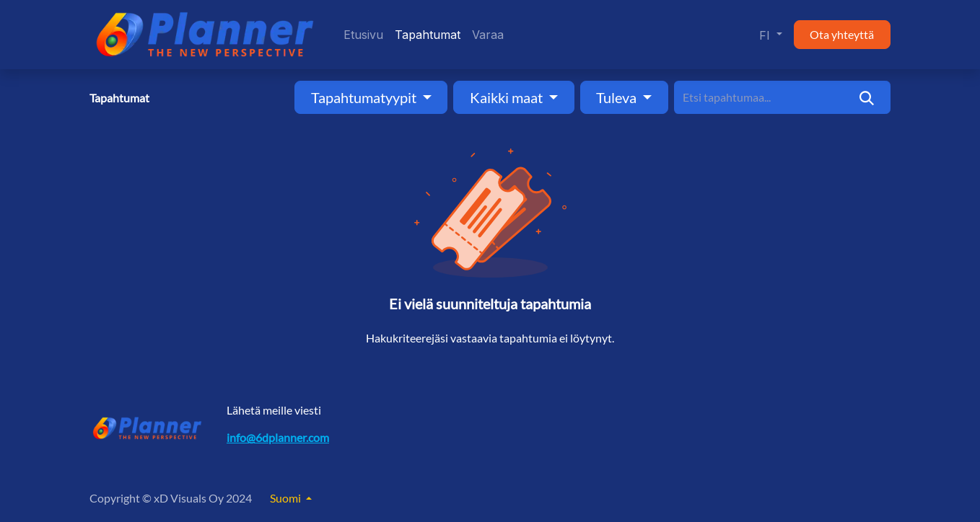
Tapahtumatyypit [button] (365, 97)
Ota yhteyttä (842, 34)
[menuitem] (363, 35)
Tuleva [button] (618, 97)
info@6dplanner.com (278, 437)
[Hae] (867, 97)
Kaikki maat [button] (508, 97)
